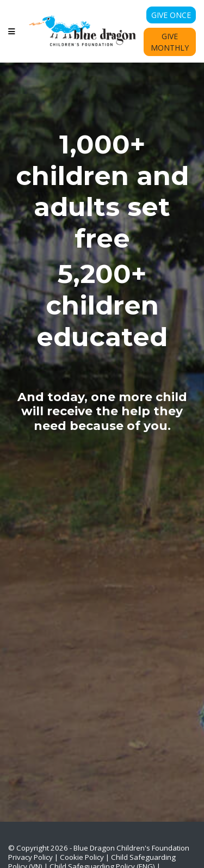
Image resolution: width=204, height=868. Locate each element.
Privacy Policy (30, 857)
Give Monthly (170, 42)
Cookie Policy (82, 857)
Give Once (171, 15)
